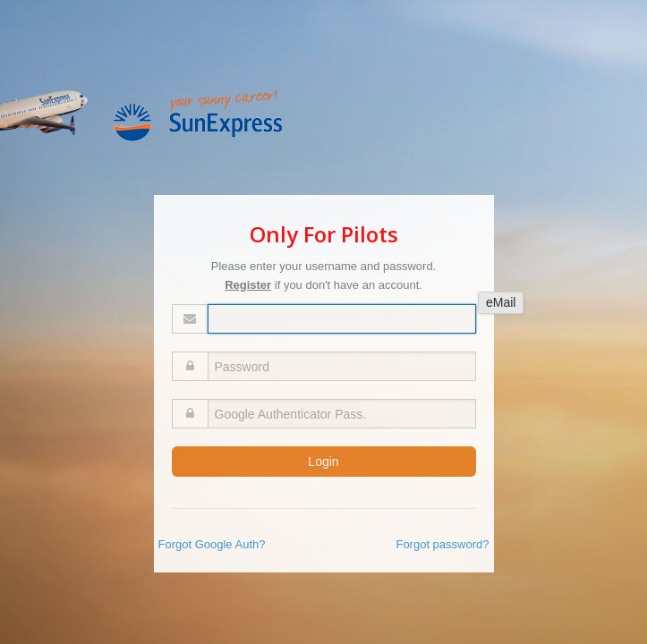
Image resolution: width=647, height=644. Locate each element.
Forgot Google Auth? (212, 544)
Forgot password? (442, 544)
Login (323, 462)
